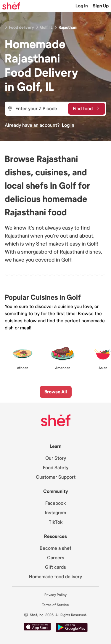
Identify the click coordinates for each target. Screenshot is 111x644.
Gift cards (55, 567)
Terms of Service (55, 605)
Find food (86, 109)
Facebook (55, 503)
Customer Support (56, 477)
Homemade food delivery (55, 577)
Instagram (55, 513)
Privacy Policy (55, 595)
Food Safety (56, 468)
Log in (68, 125)
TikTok (56, 522)
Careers (56, 558)
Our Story (56, 458)
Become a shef (55, 548)
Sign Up (101, 6)
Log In (82, 6)
